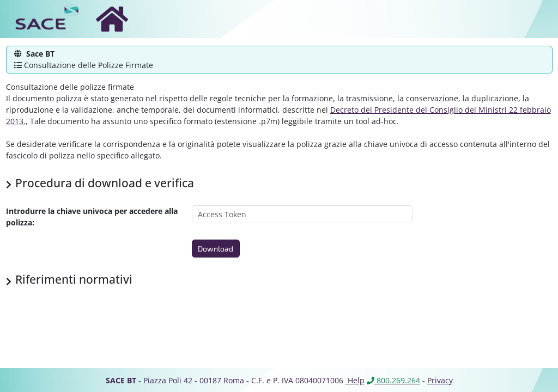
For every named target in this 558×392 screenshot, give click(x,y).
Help (355, 380)
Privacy (440, 380)
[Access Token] (302, 215)
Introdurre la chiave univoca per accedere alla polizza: (92, 217)
